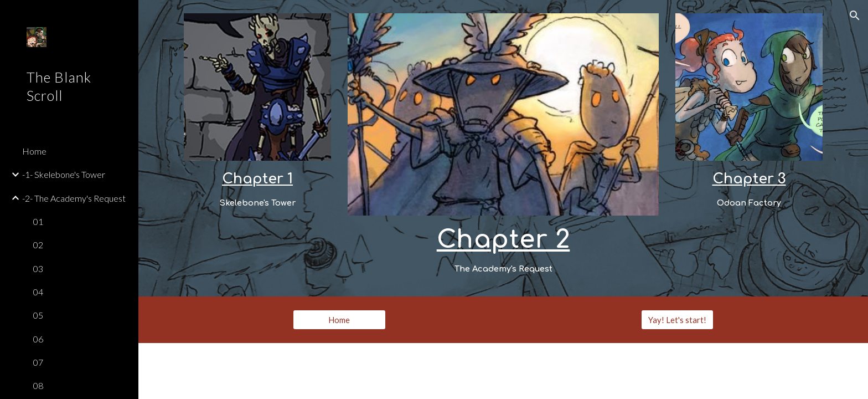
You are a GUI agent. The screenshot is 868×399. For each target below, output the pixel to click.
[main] (257, 189)
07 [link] (38, 362)
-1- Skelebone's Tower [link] (64, 174)
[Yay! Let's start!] (677, 320)
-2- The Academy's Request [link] (74, 198)
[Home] (339, 320)
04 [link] (38, 292)
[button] (855, 16)
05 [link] (38, 315)
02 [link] (38, 245)
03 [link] (38, 268)
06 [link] (38, 339)
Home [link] (34, 151)
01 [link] (38, 221)
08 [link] (38, 385)
